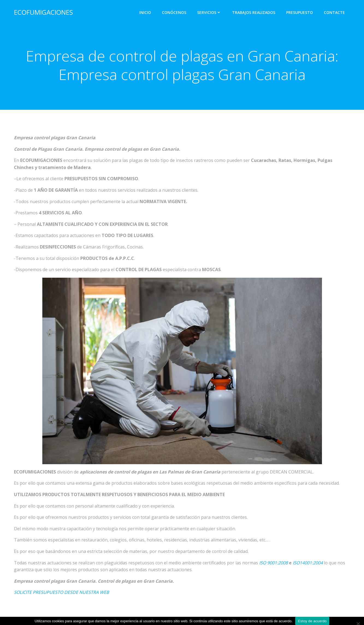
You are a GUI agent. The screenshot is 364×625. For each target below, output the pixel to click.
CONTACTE (334, 12)
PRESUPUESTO (300, 12)
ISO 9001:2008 (273, 563)
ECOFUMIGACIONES (43, 12)
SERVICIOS (209, 12)
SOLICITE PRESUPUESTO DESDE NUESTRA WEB (61, 592)
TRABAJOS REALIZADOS (254, 12)
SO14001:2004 (308, 563)
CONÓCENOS (174, 12)
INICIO (145, 12)
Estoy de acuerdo (312, 621)
